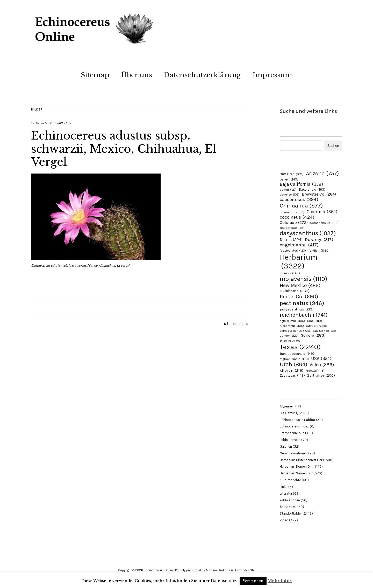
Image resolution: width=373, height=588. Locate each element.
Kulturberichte (290, 480)
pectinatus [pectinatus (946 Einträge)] (302, 303)
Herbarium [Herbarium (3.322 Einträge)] (299, 261)
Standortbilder (291, 513)
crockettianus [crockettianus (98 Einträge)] (292, 228)
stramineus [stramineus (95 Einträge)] (291, 341)
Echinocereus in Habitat (297, 420)
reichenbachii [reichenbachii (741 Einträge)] (304, 315)
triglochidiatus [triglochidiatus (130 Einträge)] (294, 359)
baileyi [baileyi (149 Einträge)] (289, 179)
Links (284, 487)
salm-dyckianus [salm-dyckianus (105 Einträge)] (295, 331)
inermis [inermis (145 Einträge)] (290, 273)
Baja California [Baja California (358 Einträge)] (301, 184)
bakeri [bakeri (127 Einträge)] (288, 190)
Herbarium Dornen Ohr (296, 466)
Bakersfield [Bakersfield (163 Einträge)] (312, 189)
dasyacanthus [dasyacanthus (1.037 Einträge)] (308, 233)
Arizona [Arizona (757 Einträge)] (322, 173)
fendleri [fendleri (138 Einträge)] (318, 250)
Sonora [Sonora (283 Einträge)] (313, 335)
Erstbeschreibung (293, 433)
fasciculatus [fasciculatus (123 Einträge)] (293, 251)
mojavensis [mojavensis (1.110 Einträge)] (304, 279)
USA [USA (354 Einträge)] (321, 358)
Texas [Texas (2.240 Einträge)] (300, 347)
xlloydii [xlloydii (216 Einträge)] (292, 370)
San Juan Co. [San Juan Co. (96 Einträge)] (324, 331)
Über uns (137, 75)
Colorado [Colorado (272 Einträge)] (294, 222)
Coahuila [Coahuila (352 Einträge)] (322, 212)
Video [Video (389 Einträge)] (322, 365)
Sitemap (95, 75)
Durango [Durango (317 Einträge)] (319, 239)
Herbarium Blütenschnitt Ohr (301, 460)
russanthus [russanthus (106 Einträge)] (292, 326)
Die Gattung (289, 413)
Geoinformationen (294, 453)
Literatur (286, 493)
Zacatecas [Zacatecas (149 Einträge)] (292, 375)
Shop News (288, 507)
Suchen (333, 146)
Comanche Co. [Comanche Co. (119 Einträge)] (324, 223)
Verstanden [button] (253, 581)
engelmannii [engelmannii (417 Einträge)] (299, 245)
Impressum (272, 75)
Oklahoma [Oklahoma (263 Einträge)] (295, 291)
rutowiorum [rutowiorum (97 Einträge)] (317, 326)
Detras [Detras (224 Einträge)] (291, 240)
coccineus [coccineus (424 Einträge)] (297, 217)
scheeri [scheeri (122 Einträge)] (289, 336)
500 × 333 (64, 123)
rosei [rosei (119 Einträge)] (315, 321)
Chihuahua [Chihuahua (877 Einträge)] (301, 206)
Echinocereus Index (294, 426)
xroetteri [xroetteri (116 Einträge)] (315, 371)
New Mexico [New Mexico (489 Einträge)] (300, 285)
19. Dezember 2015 (44, 123)
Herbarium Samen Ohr (296, 473)
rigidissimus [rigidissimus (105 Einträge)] (292, 321)
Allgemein (287, 406)
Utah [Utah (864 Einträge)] (293, 364)
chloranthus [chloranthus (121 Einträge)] (292, 212)
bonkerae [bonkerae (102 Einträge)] (290, 195)
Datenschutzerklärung (202, 75)
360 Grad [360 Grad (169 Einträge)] (292, 174)
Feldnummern (290, 440)
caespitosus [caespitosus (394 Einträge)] (299, 199)
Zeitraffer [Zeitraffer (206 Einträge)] (321, 375)
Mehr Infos (280, 581)
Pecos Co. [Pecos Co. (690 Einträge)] (299, 296)
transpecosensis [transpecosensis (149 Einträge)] (297, 354)
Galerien (286, 447)
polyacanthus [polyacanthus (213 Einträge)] (297, 309)
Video (284, 520)
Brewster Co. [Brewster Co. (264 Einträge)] (319, 194)
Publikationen (290, 500)
